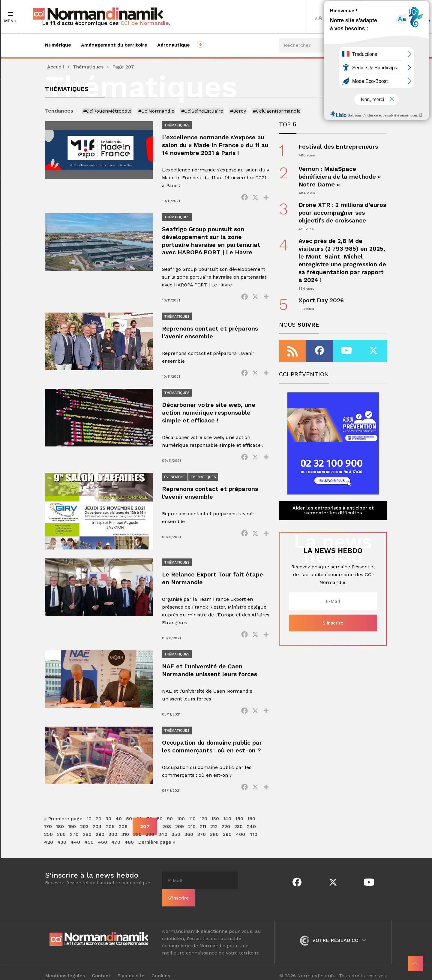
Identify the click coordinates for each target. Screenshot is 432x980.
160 (251, 821)
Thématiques (88, 67)
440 (75, 844)
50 (129, 821)
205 (110, 829)
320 (137, 837)
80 (160, 821)
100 (181, 821)
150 (239, 821)
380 (214, 837)
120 (204, 821)
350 (176, 837)
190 (72, 829)
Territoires (382, 17)
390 (227, 837)
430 (62, 844)
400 (240, 837)
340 (163, 837)
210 (192, 829)
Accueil (56, 67)
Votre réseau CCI (333, 933)
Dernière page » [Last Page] (157, 844)
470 (116, 844)
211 (203, 829)
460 (102, 844)
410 (253, 837)
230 (238, 829)
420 (49, 844)
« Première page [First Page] (63, 821)
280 (87, 837)
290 (100, 837)
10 (89, 821)
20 (99, 821)
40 (119, 821)
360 (189, 837)
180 (60, 829)
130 (215, 821)
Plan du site (131, 969)
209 (180, 829)
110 (192, 821)
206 (123, 829)
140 (227, 821)
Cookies (161, 969)
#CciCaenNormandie (277, 111)
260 (61, 837)
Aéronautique (174, 45)
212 (214, 829)
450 (89, 844)
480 (129, 844)
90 (170, 821)
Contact (101, 969)
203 (84, 829)
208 (167, 829)
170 (48, 829)
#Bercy (238, 111)
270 (74, 837)
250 (48, 837)
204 (97, 829)
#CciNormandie (156, 111)
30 (108, 821)
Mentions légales (65, 969)
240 (251, 829)
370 (202, 837)
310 (125, 837)
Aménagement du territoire (114, 45)
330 (150, 837)
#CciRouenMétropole (107, 111)
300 (113, 837)
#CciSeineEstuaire (202, 111)
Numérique (58, 45)
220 (226, 829)
